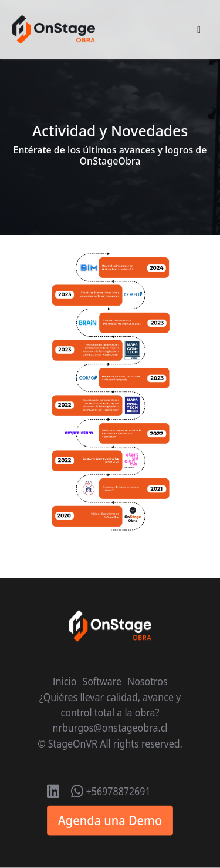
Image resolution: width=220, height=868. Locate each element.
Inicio (64, 682)
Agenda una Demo (110, 820)
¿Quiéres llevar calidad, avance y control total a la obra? (110, 705)
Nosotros (148, 682)
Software (102, 682)
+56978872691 (111, 792)
